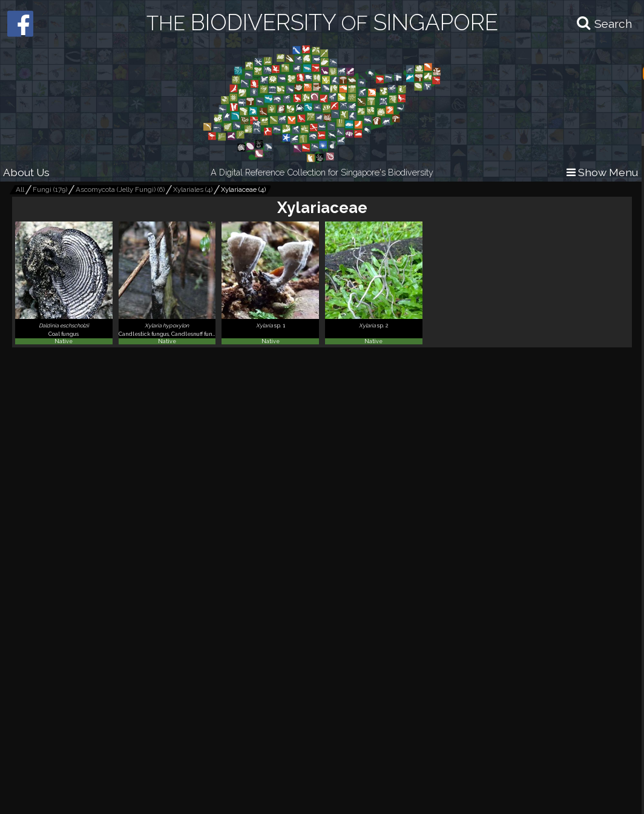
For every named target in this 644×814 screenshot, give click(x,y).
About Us (26, 172)
